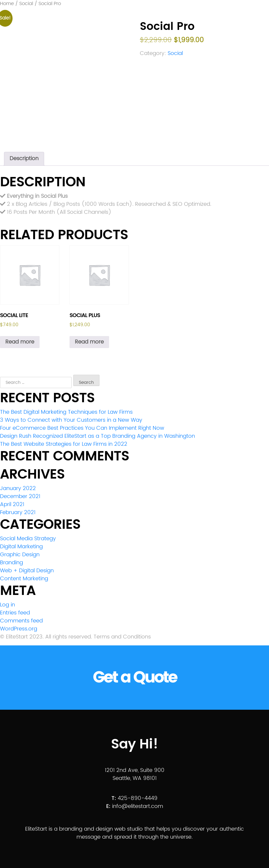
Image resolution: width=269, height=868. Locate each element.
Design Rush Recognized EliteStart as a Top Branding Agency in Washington (97, 436)
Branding (11, 563)
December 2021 (20, 497)
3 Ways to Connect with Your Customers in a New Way (71, 420)
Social (175, 54)
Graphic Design (20, 555)
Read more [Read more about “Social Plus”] (89, 342)
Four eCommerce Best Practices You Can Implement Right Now (82, 428)
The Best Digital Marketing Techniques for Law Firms (66, 412)
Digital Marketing (21, 547)
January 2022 (18, 489)
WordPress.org (19, 629)
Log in (7, 605)
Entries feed (15, 613)
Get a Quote (135, 678)
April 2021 (12, 505)
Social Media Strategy (28, 539)
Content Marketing (24, 579)
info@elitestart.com (138, 806)
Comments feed (21, 621)
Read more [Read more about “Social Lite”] (20, 342)
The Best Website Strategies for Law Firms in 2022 (64, 444)
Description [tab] (24, 159)
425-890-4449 (138, 798)
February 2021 (18, 513)
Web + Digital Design (27, 571)
